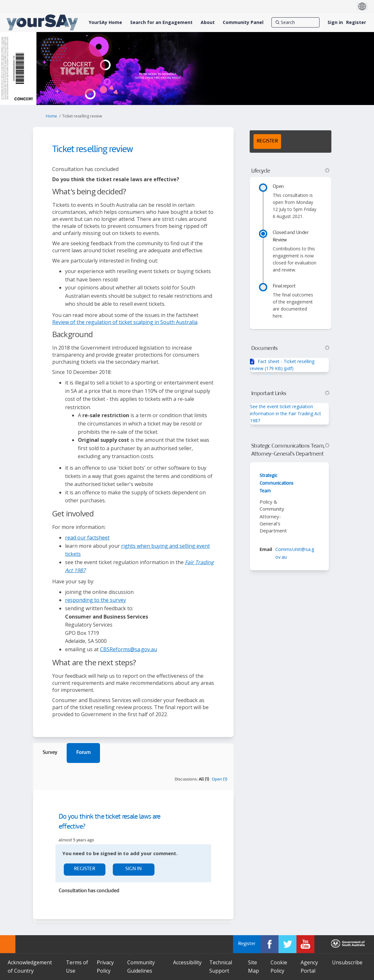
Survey (50, 753)
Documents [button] (291, 348)
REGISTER (267, 141)
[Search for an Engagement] (161, 22)
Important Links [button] (291, 393)
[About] (208, 22)
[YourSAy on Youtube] (305, 944)
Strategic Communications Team (276, 483)
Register (356, 22)
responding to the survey (96, 600)
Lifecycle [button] (291, 171)
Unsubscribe (347, 962)
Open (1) (220, 779)
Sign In (133, 869)
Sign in (335, 22)
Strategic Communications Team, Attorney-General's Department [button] (291, 450)
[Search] (295, 22)
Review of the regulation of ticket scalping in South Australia (125, 322)
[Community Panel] (243, 22)
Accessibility (187, 962)
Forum (83, 753)
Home (51, 116)
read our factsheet (87, 538)
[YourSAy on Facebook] (270, 944)
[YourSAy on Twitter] (287, 944)
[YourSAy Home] (105, 22)
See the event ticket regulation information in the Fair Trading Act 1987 (286, 414)
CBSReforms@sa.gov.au (129, 649)
